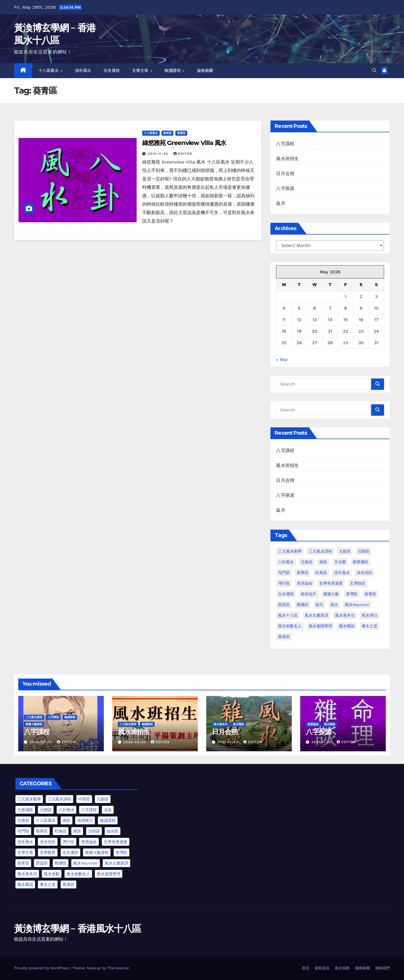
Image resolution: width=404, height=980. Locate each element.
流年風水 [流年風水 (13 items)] (25, 842)
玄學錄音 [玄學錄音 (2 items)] (358, 583)
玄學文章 (141, 71)
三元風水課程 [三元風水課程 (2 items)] (59, 799)
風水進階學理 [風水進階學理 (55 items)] (109, 874)
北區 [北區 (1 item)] (108, 810)
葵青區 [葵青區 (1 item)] (370, 594)
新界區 (167, 133)
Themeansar (118, 968)
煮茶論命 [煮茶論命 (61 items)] (305, 583)
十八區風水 (49, 71)
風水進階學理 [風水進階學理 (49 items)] (320, 626)
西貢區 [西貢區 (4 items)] (284, 605)
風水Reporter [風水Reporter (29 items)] (357, 605)
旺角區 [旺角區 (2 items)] (321, 573)
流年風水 (83, 71)
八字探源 (285, 188)
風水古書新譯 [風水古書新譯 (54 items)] (116, 863)
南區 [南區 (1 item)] (323, 562)
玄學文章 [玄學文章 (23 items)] (25, 852)
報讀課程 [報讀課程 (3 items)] (108, 820)
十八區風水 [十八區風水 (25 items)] (46, 820)
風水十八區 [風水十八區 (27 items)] (288, 615)
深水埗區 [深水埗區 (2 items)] (48, 842)
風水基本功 (221, 724)
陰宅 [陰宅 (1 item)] (319, 605)
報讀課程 (173, 71)
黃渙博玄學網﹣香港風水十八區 (77, 929)
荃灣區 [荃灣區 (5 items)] (121, 852)
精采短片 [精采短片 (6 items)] (309, 594)
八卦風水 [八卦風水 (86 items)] (286, 562)
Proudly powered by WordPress (42, 968)
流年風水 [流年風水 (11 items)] (342, 573)
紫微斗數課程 (34, 724)
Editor (183, 154)
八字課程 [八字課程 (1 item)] (89, 810)
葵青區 (181, 133)
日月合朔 (285, 173)
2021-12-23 (228, 742)
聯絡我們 (383, 968)
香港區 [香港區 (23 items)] (68, 884)
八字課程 (285, 144)
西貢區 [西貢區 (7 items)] (42, 863)
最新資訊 (322, 968)
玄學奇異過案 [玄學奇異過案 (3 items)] (331, 583)
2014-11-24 (159, 154)
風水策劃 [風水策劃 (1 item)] (52, 874)
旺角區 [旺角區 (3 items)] (61, 831)
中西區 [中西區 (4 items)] (84, 799)
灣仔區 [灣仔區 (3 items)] (284, 583)
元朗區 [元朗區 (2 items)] (364, 551)
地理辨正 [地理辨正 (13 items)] (85, 820)
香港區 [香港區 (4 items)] (284, 637)
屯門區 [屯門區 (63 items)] (23, 831)
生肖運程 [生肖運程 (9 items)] (70, 852)
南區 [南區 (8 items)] (66, 820)
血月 (281, 203)
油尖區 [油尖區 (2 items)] (113, 831)
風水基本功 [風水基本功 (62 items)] (345, 615)
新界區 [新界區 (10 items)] (42, 831)
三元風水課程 (34, 717)
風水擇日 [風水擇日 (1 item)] (369, 615)
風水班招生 (287, 159)
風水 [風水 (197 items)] (334, 605)
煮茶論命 (313, 724)
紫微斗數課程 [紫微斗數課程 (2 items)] (97, 852)
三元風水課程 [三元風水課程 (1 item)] (320, 551)
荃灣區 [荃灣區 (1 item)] (352, 594)
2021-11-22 (322, 742)
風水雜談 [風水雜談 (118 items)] (347, 626)
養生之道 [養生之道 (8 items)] (369, 626)
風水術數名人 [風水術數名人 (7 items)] (290, 626)
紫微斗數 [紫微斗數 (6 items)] (331, 594)
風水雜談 (238, 724)
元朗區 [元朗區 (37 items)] (46, 810)
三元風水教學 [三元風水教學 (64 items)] (290, 551)
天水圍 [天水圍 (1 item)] (340, 562)
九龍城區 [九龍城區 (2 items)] (25, 810)
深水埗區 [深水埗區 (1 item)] (364, 573)
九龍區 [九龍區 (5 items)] (103, 799)
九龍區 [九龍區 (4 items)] (345, 551)
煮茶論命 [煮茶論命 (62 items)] (89, 842)
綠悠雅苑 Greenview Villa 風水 (184, 143)
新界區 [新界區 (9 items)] (303, 573)
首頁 (306, 968)
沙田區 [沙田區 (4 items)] (94, 831)
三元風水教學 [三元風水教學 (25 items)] (29, 799)
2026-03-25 (41, 742)
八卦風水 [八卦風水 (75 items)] (66, 810)
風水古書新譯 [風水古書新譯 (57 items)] (316, 615)
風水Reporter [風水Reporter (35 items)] (85, 863)
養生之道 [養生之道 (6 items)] (48, 884)
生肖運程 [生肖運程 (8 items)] (286, 594)
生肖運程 (112, 71)
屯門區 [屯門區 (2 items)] (284, 573)
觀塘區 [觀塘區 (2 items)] (303, 605)
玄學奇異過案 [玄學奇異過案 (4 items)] (116, 842)
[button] (374, 70)
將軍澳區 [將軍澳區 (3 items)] (361, 562)
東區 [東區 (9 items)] (77, 831)
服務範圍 (205, 71)
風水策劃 (342, 968)
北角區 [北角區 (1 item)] (307, 562)
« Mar (282, 359)
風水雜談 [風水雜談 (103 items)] (25, 884)
